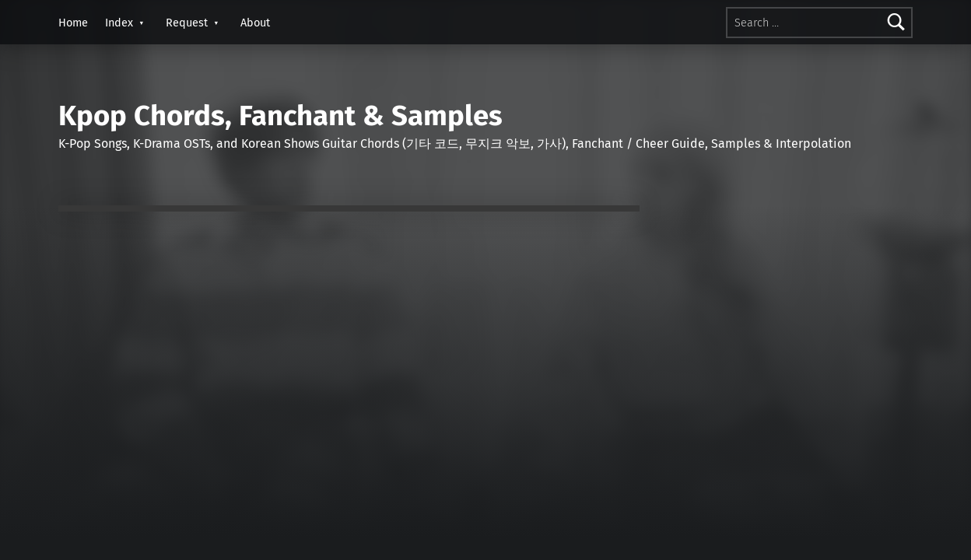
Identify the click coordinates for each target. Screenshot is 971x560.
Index (119, 23)
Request (187, 23)
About (255, 23)
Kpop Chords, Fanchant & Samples (280, 116)
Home (73, 23)
